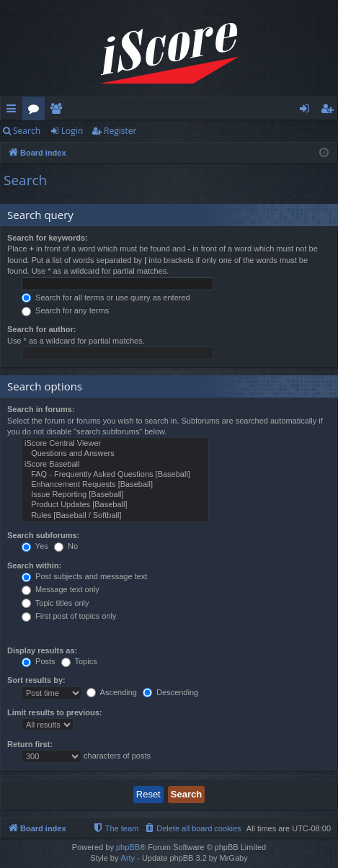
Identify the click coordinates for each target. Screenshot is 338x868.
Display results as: (42, 650)
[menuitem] (192, 828)
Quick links (14, 111)
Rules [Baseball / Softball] (115, 516)
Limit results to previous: (54, 712)
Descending (170, 692)
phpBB (128, 847)
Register (120, 131)
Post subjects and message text (84, 576)
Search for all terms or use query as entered (106, 297)
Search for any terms (65, 310)
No (66, 546)
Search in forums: (41, 409)
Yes (35, 546)
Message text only (61, 589)
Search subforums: (43, 535)
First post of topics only (69, 616)
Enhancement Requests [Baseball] (115, 485)
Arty (128, 858)
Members (59, 111)
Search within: (34, 565)
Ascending (112, 692)
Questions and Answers (115, 454)
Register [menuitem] (330, 111)
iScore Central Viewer (115, 444)
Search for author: (41, 329)
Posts (39, 661)
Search (27, 131)
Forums (36, 111)
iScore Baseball (115, 465)
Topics (79, 661)
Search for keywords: (48, 238)
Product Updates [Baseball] (115, 505)
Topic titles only (55, 603)
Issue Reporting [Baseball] (115, 495)
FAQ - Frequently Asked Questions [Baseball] (115, 475)
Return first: (30, 744)
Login (72, 131)
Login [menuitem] (307, 111)
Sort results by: (36, 680)
